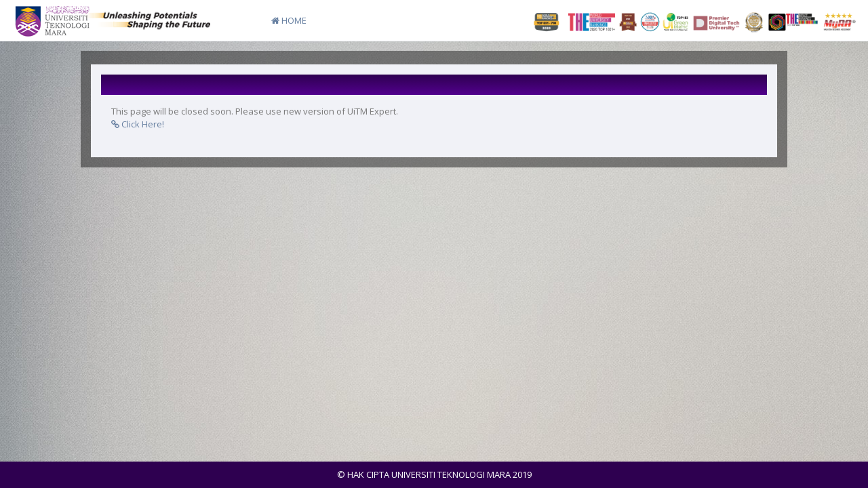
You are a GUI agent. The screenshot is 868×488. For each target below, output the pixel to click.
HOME (289, 20)
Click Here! (138, 124)
